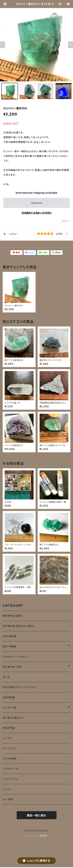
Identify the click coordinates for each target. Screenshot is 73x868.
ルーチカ (7, 738)
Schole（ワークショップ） (16, 657)
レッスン (7, 789)
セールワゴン (9, 748)
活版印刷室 (9, 697)
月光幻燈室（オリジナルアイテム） (20, 687)
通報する (66, 221)
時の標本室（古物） (12, 667)
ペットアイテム (10, 779)
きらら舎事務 (10, 758)
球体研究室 (9, 728)
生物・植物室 (9, 636)
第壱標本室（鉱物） (13, 616)
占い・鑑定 (8, 799)
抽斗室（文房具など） (14, 718)
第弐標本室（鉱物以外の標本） (19, 626)
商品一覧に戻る (37, 815)
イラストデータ (10, 769)
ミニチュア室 (9, 708)
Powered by (37, 836)
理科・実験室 (9, 646)
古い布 (6, 677)
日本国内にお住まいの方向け (37, 213)
